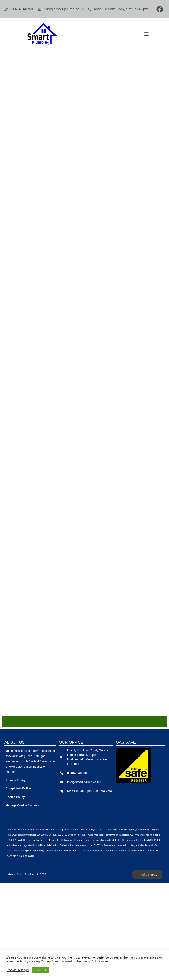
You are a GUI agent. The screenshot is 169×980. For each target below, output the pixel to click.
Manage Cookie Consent (23, 902)
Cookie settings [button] (18, 970)
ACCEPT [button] (40, 970)
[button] (146, 34)
